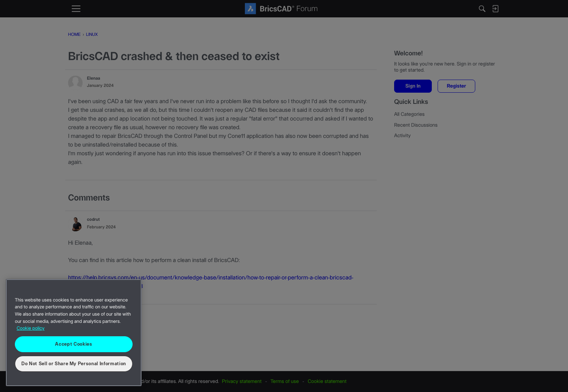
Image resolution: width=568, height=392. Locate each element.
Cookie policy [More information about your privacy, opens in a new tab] (31, 329)
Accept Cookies (74, 344)
